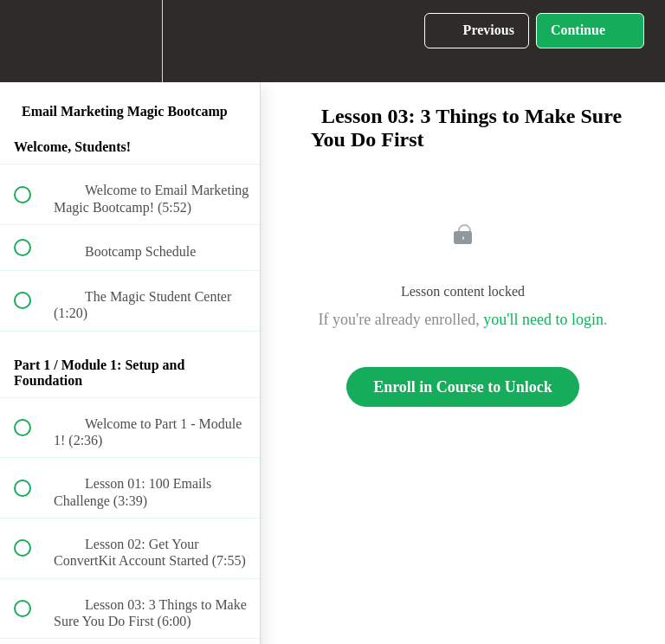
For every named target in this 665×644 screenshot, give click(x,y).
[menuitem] (130, 41)
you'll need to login (543, 319)
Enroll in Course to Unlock (463, 387)
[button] (32, 41)
